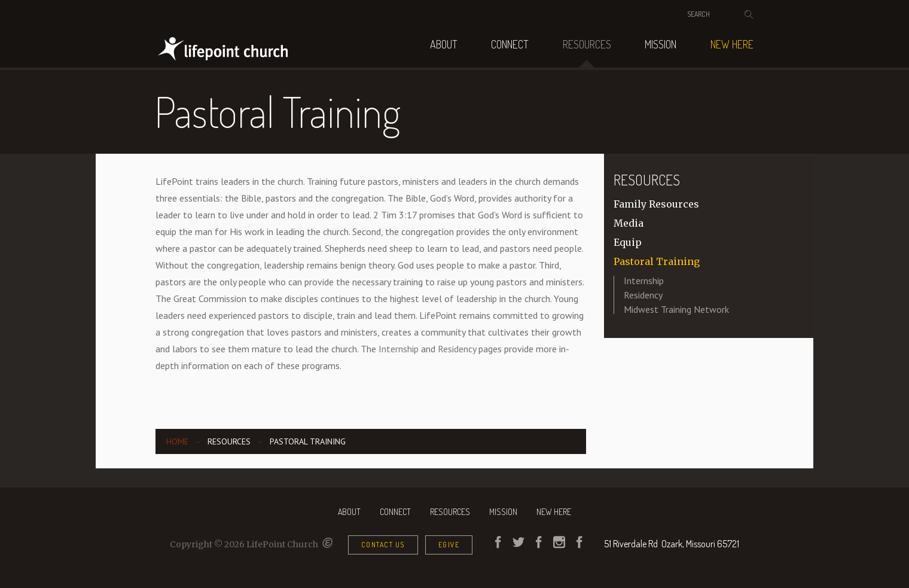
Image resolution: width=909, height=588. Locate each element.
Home (177, 441)
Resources (587, 44)
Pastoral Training (657, 261)
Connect (510, 44)
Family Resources (656, 204)
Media (629, 223)
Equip (628, 242)
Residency (457, 349)
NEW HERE (732, 44)
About (444, 44)
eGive (449, 545)
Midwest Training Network (676, 309)
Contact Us (383, 545)
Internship (399, 349)
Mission (661, 44)
